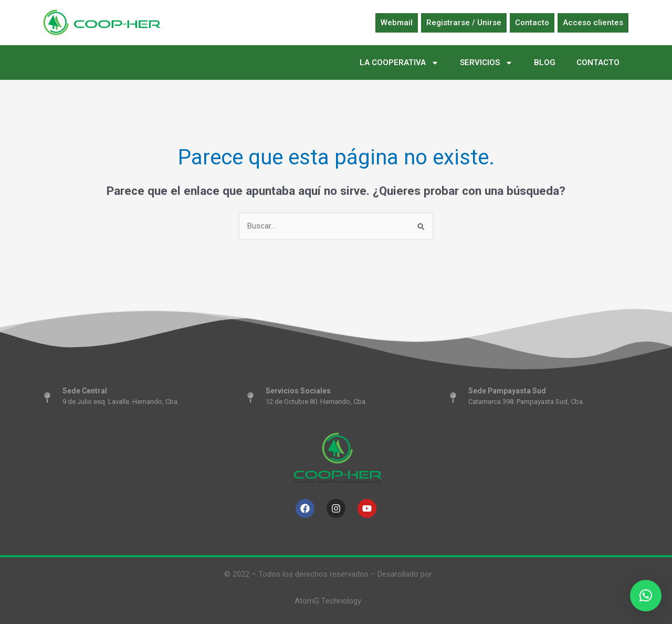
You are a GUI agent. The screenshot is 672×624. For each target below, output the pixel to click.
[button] (646, 596)
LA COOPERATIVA (399, 63)
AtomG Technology (328, 601)
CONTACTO (598, 63)
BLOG (545, 63)
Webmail (397, 23)
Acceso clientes (593, 23)
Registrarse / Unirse (464, 23)
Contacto (532, 23)
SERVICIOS (486, 63)
